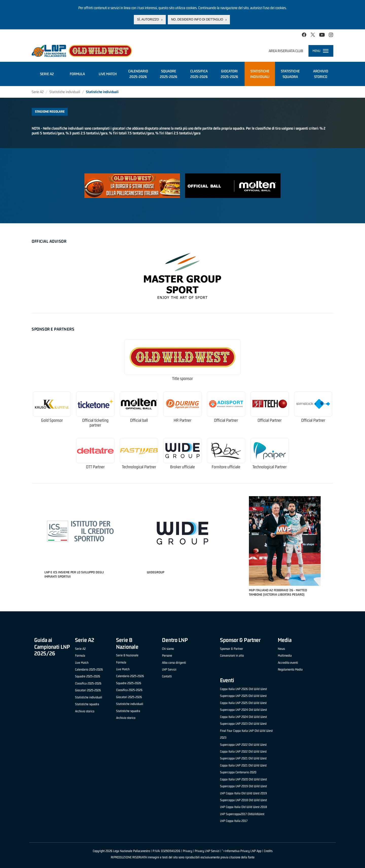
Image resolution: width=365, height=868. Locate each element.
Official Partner (226, 420)
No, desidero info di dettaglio (197, 19)
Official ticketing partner (95, 423)
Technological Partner (139, 467)
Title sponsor (182, 379)
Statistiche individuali (65, 92)
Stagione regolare (50, 112)
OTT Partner (95, 467)
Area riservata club (286, 51)
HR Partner (182, 420)
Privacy (187, 851)
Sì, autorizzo (148, 19)
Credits (268, 851)
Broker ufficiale (182, 467)
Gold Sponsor (52, 420)
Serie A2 (38, 92)
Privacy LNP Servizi (207, 851)
